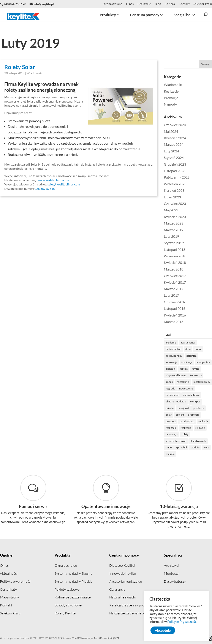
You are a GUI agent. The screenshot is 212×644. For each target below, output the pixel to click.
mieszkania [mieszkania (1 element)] (195, 382)
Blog (158, 4)
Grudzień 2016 (187, 302)
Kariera (170, 4)
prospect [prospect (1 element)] (183, 421)
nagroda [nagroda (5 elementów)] (183, 388)
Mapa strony (9, 597)
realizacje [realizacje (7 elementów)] (198, 428)
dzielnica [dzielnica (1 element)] (204, 356)
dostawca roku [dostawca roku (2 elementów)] (186, 356)
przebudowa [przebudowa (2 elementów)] (199, 421)
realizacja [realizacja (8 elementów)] (183, 428)
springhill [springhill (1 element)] (194, 447)
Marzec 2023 (186, 223)
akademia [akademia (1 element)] (183, 343)
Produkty (63, 555)
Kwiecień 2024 (187, 138)
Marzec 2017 (186, 289)
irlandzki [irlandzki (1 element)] (183, 369)
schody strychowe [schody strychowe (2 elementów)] (188, 441)
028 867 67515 (45, 189)
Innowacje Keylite (123, 573)
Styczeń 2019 (186, 243)
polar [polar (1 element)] (181, 415)
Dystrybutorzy (175, 581)
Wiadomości (35, 73)
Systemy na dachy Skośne (73, 573)
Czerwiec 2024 (187, 125)
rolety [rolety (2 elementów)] (197, 434)
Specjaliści (173, 555)
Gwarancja (117, 589)
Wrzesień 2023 (187, 184)
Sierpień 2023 (186, 190)
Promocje (183, 98)
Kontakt (184, 4)
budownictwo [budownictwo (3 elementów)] (186, 349)
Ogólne (6, 555)
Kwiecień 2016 (187, 315)
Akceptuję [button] (163, 630)
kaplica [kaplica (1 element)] (196, 369)
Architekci (171, 565)
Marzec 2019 (186, 230)
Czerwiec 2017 (187, 276)
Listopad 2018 (187, 249)
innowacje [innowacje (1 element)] (184, 362)
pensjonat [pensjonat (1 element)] (196, 408)
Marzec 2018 (186, 269)
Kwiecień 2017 (187, 282)
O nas (130, 4)
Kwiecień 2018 (187, 262)
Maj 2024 (183, 131)
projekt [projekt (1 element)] (192, 415)
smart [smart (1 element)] (181, 447)
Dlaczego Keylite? (122, 565)
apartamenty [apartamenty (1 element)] (200, 343)
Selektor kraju (203, 4)
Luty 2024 (184, 151)
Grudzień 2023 (187, 164)
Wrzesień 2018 (187, 256)
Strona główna (112, 4)
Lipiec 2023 (185, 197)
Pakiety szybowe (67, 589)
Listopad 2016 (187, 308)
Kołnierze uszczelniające (73, 597)
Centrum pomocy (124, 555)
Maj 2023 (183, 210)
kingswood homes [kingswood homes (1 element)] (188, 375)
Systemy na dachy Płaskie (74, 581)
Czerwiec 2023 (187, 203)
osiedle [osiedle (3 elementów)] (182, 408)
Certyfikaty (8, 589)
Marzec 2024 (186, 144)
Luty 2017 (184, 295)
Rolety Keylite (65, 613)
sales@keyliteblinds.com (64, 184)
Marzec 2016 (186, 322)
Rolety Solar (20, 67)
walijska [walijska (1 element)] (182, 454)
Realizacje (144, 4)
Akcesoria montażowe (126, 581)
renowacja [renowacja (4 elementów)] (184, 434)
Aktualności (9, 573)
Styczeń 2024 (186, 157)
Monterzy (171, 573)
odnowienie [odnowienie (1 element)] (185, 395)
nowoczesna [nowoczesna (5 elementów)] (199, 388)
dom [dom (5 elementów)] (200, 349)
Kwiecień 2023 (187, 217)
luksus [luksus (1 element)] (181, 382)
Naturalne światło (123, 597)
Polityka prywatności (16, 581)
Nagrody (183, 104)
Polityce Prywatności (182, 622)
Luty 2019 (184, 236)
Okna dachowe (66, 565)
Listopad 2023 (187, 171)
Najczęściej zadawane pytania (131, 613)
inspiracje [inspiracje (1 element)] (199, 362)
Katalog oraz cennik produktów (132, 605)
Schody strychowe (68, 605)
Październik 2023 (189, 177)
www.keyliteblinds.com (53, 180)
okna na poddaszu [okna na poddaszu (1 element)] (188, 401)
